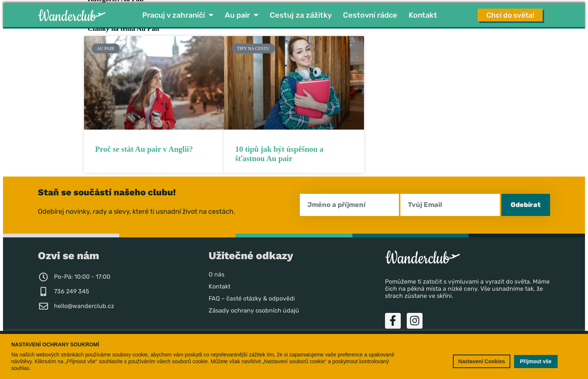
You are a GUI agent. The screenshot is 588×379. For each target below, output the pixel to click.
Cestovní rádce (370, 15)
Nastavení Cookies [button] (482, 361)
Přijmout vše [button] (536, 361)
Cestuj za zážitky (301, 15)
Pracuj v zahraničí (178, 15)
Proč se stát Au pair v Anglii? (144, 149)
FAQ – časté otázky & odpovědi (252, 299)
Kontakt (423, 15)
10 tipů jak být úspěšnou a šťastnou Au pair (279, 154)
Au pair (242, 15)
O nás (217, 275)
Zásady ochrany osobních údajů (254, 311)
